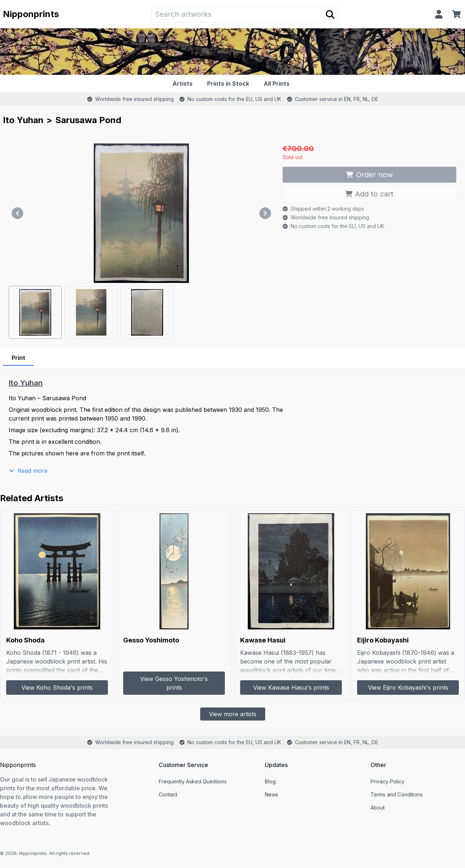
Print (18, 358)
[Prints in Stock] (230, 84)
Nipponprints (31, 14)
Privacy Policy (387, 781)
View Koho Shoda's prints (57, 687)
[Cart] (458, 14)
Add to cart (369, 194)
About (378, 808)
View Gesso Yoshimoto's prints (174, 683)
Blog (270, 781)
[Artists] (184, 84)
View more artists (233, 714)
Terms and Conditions (397, 794)
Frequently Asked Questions (193, 781)
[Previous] (17, 213)
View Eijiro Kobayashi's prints (408, 687)
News (272, 794)
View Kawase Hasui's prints (291, 687)
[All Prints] (278, 84)
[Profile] (439, 14)
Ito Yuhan (23, 120)
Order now (369, 175)
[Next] (265, 213)
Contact (168, 794)
